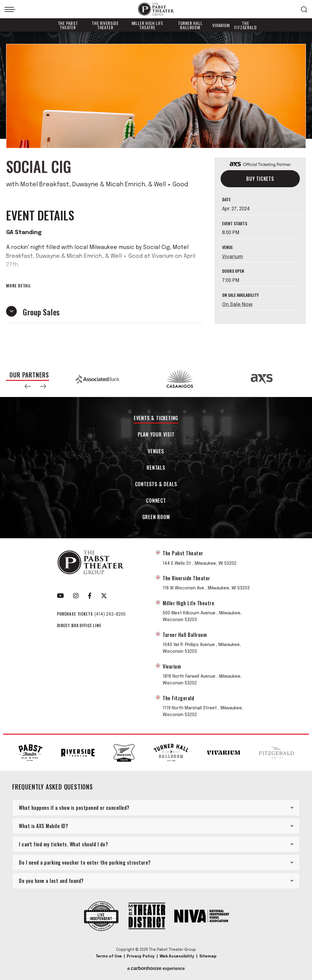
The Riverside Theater (105, 25)
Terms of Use (109, 957)
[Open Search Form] (304, 9)
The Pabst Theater (68, 25)
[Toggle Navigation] (10, 9)
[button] (28, 386)
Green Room (156, 517)
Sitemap (208, 957)
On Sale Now (237, 305)
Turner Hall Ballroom (190, 25)
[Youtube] (60, 596)
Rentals (156, 468)
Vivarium (221, 25)
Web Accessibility (177, 957)
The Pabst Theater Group (156, 9)
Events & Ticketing (156, 418)
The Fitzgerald (245, 25)
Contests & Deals (156, 485)
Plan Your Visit (156, 435)
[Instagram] (76, 596)
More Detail (19, 286)
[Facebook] (90, 596)
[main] (156, 196)
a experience (156, 968)
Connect (156, 501)
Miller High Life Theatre (147, 25)
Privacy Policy (141, 957)
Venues (156, 452)
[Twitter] (104, 596)
